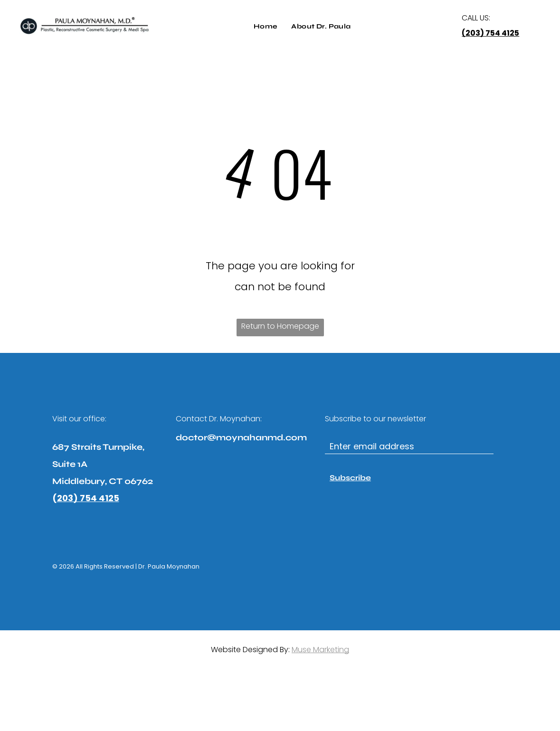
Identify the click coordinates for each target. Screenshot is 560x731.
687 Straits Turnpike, (98, 447)
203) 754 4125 (88, 498)
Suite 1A (70, 464)
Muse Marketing (320, 650)
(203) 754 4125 (490, 33)
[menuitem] (266, 27)
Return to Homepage (280, 326)
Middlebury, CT (87, 481)
